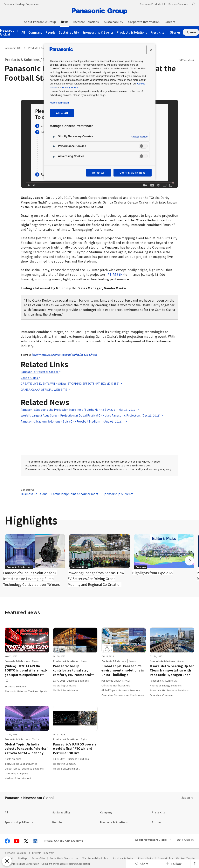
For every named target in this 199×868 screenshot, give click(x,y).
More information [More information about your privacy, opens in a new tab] (59, 103)
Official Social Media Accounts (64, 841)
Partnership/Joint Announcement (75, 494)
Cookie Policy (165, 858)
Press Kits (157, 32)
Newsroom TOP (13, 48)
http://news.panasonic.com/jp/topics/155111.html (64, 354)
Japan (186, 797)
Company (35, 32)
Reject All (99, 173)
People (51, 32)
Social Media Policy (123, 858)
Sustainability (69, 32)
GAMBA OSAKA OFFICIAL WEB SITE (44, 390)
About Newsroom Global (151, 840)
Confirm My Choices (132, 173)
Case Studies (30, 378)
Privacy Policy (146, 858)
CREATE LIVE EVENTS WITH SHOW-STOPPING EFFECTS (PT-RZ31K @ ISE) (70, 384)
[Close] (151, 50)
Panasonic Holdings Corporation (21, 4)
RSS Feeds (183, 840)
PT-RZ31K (115, 274)
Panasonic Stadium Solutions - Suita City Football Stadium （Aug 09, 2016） (72, 421)
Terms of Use (38, 858)
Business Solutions (34, 494)
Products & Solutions (132, 32)
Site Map (22, 858)
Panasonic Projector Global (40, 372)
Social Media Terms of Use (64, 858)
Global (9, 32)
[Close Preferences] (7, 861)
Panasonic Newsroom (29, 798)
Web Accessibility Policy (95, 858)
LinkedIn (37, 853)
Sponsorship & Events (98, 32)
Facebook (9, 853)
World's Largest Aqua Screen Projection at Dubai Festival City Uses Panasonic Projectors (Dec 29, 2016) (91, 415)
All (23, 32)
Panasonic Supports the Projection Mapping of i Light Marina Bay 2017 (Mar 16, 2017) (79, 410)
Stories (175, 32)
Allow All (62, 113)
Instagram (49, 853)
